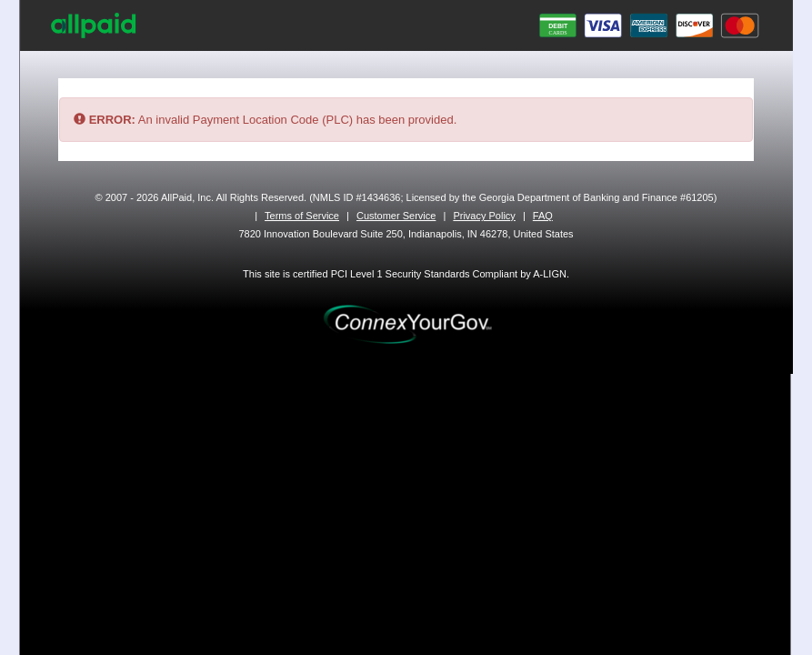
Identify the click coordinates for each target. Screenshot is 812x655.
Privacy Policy (484, 216)
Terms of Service (302, 216)
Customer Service (396, 216)
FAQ (543, 216)
